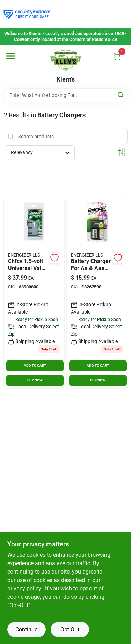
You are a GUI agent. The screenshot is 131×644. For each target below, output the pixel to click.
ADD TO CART (35, 366)
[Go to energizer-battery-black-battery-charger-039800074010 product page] (97, 293)
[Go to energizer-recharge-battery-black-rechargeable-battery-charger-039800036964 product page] (34, 293)
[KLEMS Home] (66, 61)
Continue (26, 629)
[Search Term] (66, 95)
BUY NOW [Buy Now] (35, 380)
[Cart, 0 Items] (117, 57)
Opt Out (70, 629)
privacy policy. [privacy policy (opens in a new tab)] (25, 589)
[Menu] (11, 56)
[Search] (121, 95)
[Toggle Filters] (122, 152)
